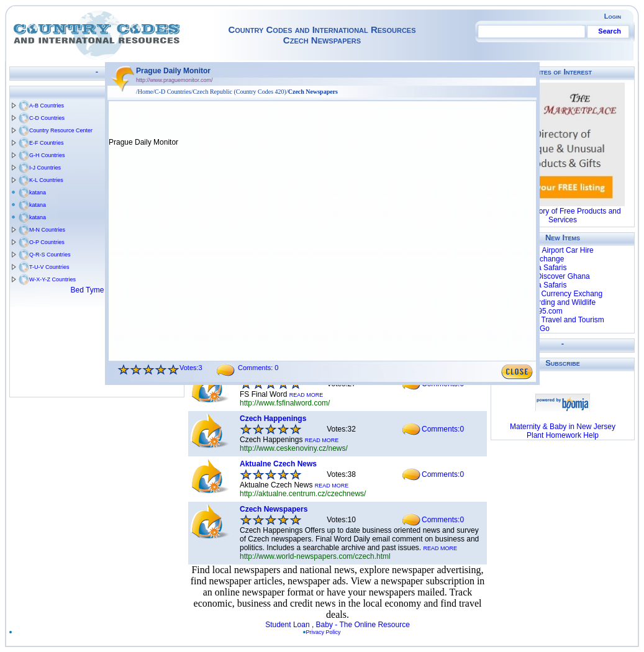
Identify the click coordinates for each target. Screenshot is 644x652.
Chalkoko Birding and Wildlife (547, 302)
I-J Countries (45, 168)
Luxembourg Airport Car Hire (546, 250)
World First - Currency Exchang (551, 294)
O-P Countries (47, 242)
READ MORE (306, 395)
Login (613, 16)
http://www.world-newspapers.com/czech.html (315, 556)
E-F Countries (47, 143)
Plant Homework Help (563, 435)
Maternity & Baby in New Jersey (563, 427)
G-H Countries (47, 155)
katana (38, 192)
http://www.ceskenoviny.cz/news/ (294, 448)
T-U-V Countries (49, 267)
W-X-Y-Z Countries (52, 279)
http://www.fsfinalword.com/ (285, 403)
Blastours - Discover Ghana (544, 276)
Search (610, 31)
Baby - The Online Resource (363, 625)
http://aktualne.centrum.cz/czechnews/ (303, 494)
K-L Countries (46, 180)
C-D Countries (47, 118)
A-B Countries (47, 106)
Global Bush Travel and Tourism (551, 320)
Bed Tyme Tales (97, 290)
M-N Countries (47, 230)
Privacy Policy (324, 632)
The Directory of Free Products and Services (562, 215)
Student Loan (287, 625)
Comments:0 (443, 429)
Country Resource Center (61, 130)
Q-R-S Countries (50, 255)
